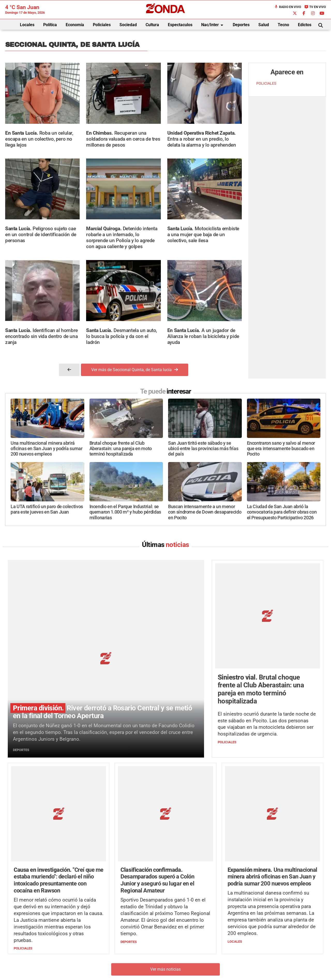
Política (50, 25)
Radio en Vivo (288, 7)
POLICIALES (266, 84)
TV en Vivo (315, 7)
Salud (264, 25)
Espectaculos (180, 25)
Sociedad (128, 25)
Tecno (283, 25)
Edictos (305, 25)
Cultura (152, 25)
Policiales (102, 25)
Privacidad (178, 963)
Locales (27, 25)
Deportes (241, 25)
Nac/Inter (213, 25)
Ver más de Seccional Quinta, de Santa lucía (135, 370)
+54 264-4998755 (201, 953)
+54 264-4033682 (197, 948)
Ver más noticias (165, 869)
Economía (75, 25)
